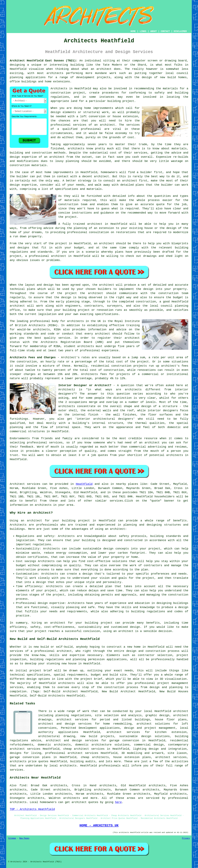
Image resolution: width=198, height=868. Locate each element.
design (148, 289)
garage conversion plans (30, 757)
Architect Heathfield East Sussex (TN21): (44, 61)
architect (104, 69)
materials (72, 200)
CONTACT (165, 31)
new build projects (97, 736)
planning (182, 306)
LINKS (143, 31)
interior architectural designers (105, 419)
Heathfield (84, 484)
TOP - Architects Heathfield (32, 809)
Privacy (186, 838)
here (118, 802)
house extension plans (132, 757)
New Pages (24, 838)
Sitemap (12, 838)
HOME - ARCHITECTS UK (99, 825)
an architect (115, 529)
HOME (133, 31)
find (23, 785)
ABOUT (154, 31)
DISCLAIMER (180, 31)
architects (76, 149)
